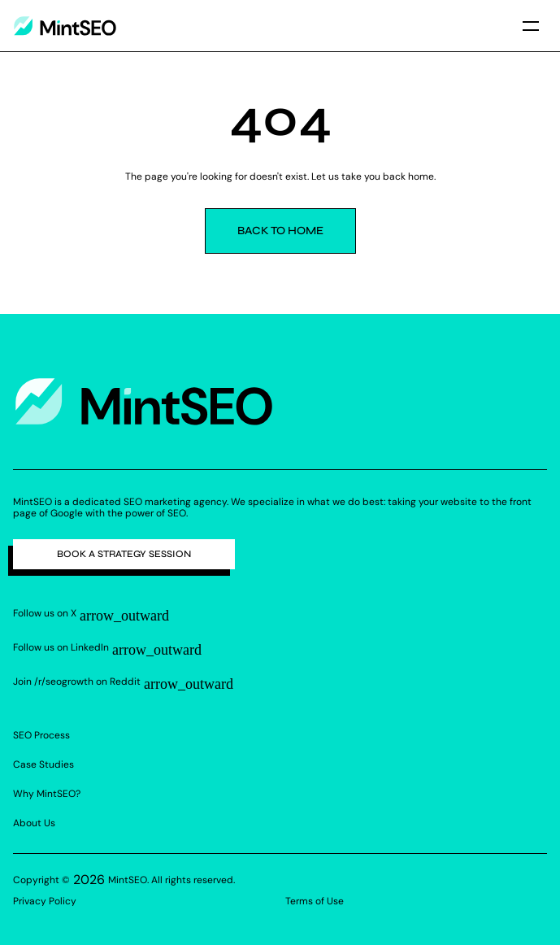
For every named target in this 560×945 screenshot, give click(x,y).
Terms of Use (315, 901)
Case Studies (43, 764)
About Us (34, 823)
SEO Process (41, 735)
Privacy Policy (45, 901)
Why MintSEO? (47, 794)
